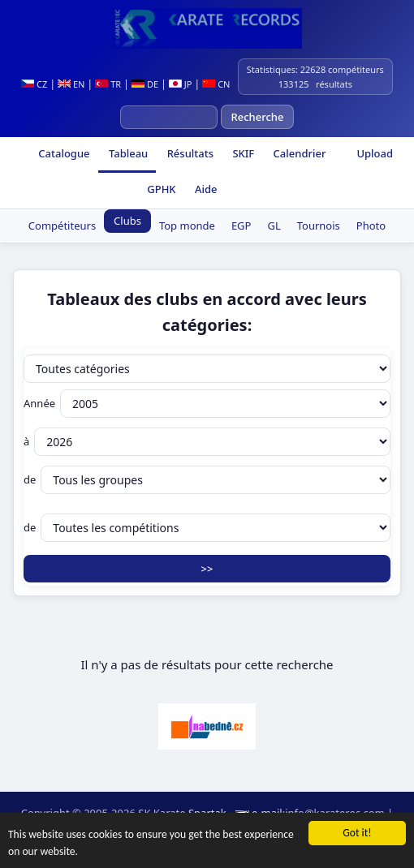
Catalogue (63, 153)
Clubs (127, 221)
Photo (371, 226)
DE (145, 84)
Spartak (207, 813)
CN (216, 84)
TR (108, 84)
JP (181, 84)
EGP (241, 226)
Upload (375, 153)
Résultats (189, 153)
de (207, 480)
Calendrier (298, 153)
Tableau (127, 153)
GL (274, 226)
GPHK (160, 189)
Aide (205, 189)
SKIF (242, 153)
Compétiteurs (62, 226)
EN (71, 84)
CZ (34, 84)
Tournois (319, 226)
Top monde (187, 226)
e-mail (267, 813)
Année (207, 404)
